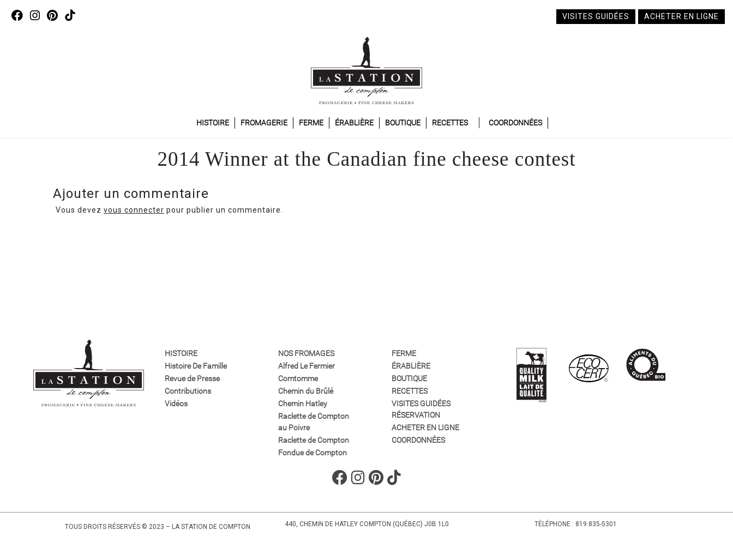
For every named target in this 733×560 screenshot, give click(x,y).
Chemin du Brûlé (306, 391)
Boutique (403, 123)
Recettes (450, 123)
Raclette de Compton (314, 440)
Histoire (213, 123)
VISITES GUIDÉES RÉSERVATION (421, 409)
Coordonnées (515, 123)
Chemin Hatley (303, 404)
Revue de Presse (192, 378)
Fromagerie (264, 123)
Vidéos (176, 404)
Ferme (311, 123)
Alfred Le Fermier (307, 366)
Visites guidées (596, 16)
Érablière (354, 123)
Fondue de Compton (313, 453)
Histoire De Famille (196, 366)
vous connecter (134, 210)
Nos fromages (306, 353)
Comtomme (298, 378)
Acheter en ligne (681, 16)
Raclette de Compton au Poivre (314, 422)
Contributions (188, 391)
